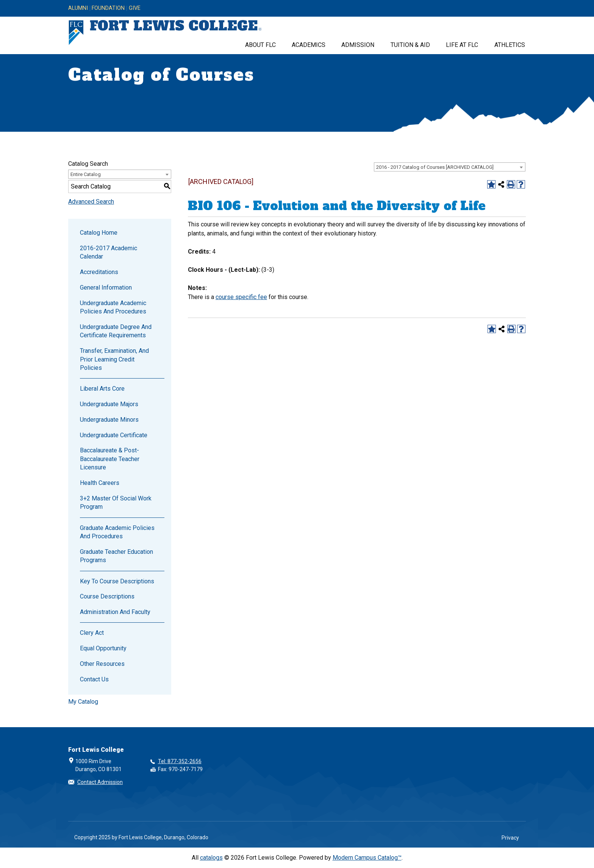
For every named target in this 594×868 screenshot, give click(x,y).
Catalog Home (99, 233)
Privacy (510, 838)
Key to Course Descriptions (117, 581)
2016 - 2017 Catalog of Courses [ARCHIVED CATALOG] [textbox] (435, 167)
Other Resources (102, 664)
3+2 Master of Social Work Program (116, 503)
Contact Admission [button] (100, 782)
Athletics (510, 45)
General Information (106, 288)
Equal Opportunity (103, 648)
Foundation (108, 8)
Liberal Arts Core (102, 389)
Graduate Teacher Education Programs (116, 556)
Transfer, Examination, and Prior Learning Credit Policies (114, 359)
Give (135, 8)
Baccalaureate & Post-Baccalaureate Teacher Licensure (110, 459)
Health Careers (100, 483)
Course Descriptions (107, 596)
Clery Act (92, 633)
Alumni (78, 8)
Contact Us (94, 679)
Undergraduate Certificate (114, 435)
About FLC (260, 45)
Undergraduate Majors (109, 404)
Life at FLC (462, 45)
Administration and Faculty (115, 612)
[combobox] (450, 167)
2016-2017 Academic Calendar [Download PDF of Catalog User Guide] (109, 252)
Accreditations (99, 272)
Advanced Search (91, 202)
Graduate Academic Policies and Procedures (117, 532)
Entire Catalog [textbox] (86, 174)
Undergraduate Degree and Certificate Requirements (116, 331)
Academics (309, 45)
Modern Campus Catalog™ (367, 858)
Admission (358, 45)
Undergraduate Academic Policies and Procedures (113, 307)
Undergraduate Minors (109, 420)
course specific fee (241, 297)
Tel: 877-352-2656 (180, 761)
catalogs (211, 858)
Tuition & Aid (410, 45)
